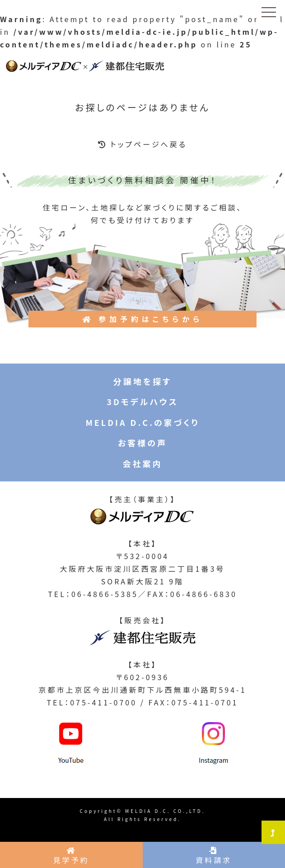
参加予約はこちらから (142, 319)
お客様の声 (142, 443)
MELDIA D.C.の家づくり (142, 422)
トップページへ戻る (142, 144)
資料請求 (214, 856)
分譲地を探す (142, 381)
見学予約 (71, 856)
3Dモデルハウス (142, 401)
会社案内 (143, 463)
